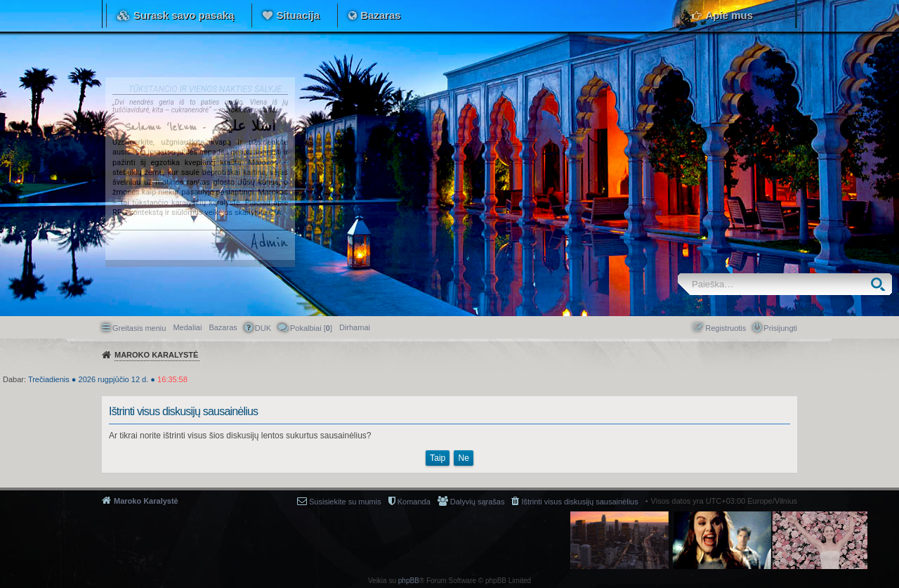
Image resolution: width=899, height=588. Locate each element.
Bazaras (381, 15)
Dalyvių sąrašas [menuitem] (478, 502)
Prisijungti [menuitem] (780, 328)
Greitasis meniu (139, 328)
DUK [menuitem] (263, 328)
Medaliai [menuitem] (187, 327)
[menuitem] (355, 327)
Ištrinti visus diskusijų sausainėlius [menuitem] (579, 502)
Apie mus (729, 15)
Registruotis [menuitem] (726, 328)
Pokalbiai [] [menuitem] (311, 328)
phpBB (409, 581)
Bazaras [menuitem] (223, 327)
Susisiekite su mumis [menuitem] (345, 502)
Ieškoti (881, 284)
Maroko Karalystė (146, 501)
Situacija (298, 15)
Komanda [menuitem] (414, 502)
